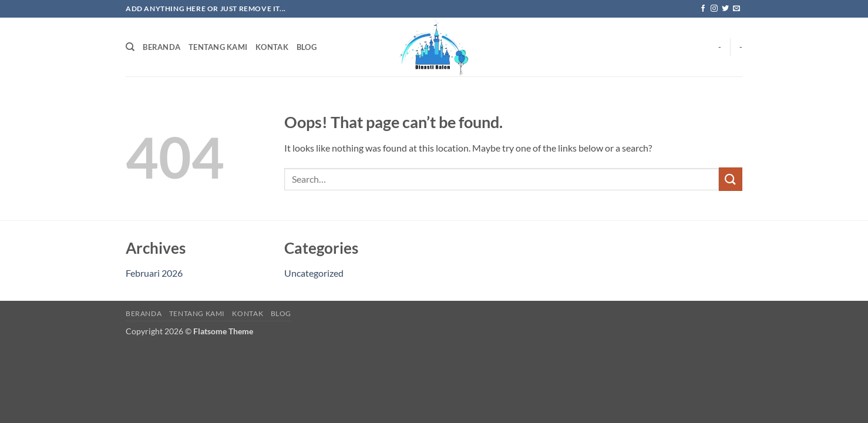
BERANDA (162, 47)
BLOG (307, 47)
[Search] (130, 47)
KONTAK (272, 47)
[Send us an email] (736, 9)
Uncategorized (314, 273)
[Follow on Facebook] (703, 9)
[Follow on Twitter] (725, 9)
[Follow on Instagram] (714, 9)
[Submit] (731, 179)
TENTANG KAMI (218, 47)
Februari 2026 (154, 273)
